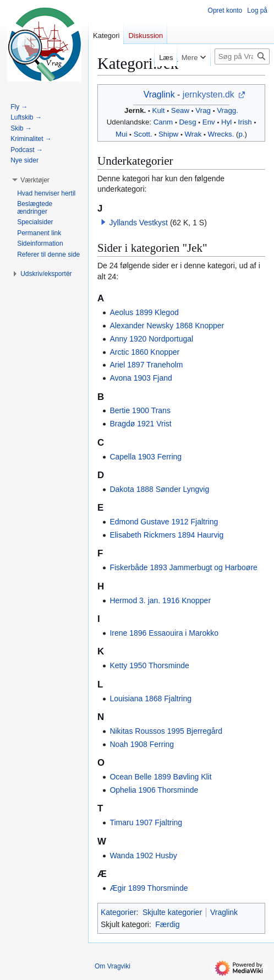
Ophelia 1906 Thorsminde (154, 790)
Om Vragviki (113, 966)
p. (242, 134)
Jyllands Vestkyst (138, 223)
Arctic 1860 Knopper (144, 352)
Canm (163, 122)
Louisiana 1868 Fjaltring (150, 699)
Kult (159, 110)
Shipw (168, 134)
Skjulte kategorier (172, 912)
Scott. (143, 134)
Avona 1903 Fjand (141, 378)
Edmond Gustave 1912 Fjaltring (164, 522)
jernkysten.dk (209, 94)
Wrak (193, 134)
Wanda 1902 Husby (143, 856)
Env (209, 122)
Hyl (226, 122)
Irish (245, 122)
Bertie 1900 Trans (140, 410)
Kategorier (119, 912)
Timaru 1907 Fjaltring (146, 822)
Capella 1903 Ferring (146, 457)
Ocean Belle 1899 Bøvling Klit (160, 777)
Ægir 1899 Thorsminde (149, 888)
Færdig (167, 924)
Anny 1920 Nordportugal (151, 339)
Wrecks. (221, 134)
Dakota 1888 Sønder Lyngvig (159, 489)
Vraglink (159, 94)
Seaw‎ (180, 110)
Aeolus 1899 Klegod (144, 312)
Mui (121, 134)
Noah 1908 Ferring (142, 744)
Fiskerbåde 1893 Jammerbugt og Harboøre (183, 567)
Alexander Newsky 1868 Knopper (167, 326)
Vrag (203, 110)
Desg (188, 122)
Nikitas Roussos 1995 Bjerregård (166, 731)
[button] (103, 222)
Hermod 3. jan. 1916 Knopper (160, 600)
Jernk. (135, 110)
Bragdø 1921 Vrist (140, 424)
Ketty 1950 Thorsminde (149, 665)
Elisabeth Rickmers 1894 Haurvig (166, 535)
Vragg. (228, 110)
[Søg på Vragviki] (242, 56)
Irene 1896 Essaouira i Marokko (164, 633)
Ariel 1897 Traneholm (146, 365)
